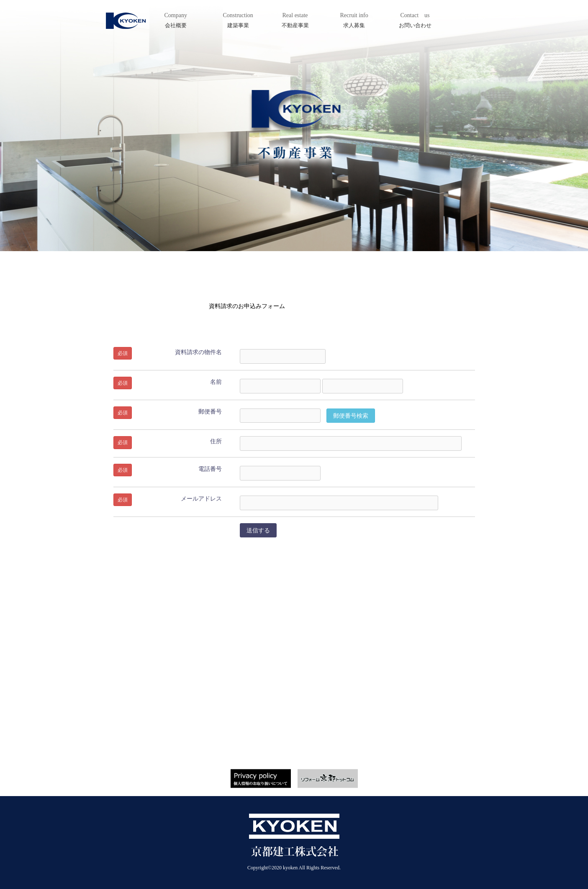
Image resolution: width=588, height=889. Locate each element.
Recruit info (357, 21)
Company (178, 21)
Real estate (297, 21)
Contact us (417, 21)
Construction (242, 21)
